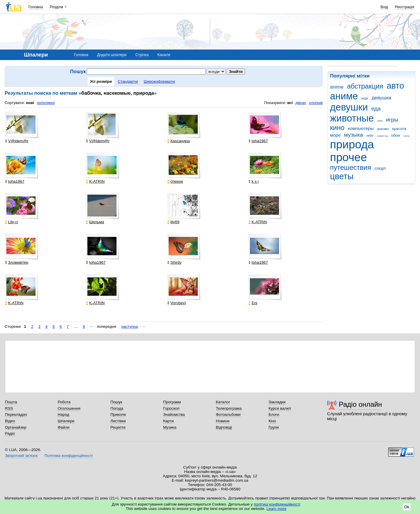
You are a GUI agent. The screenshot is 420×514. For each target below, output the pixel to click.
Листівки (118, 421)
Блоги (274, 414)
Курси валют (280, 408)
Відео (10, 421)
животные (352, 118)
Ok (407, 507)
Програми (172, 402)
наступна (129, 326)
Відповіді (224, 427)
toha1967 (258, 141)
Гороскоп (171, 408)
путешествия (351, 168)
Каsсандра (178, 141)
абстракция (365, 86)
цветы (342, 176)
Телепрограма (229, 408)
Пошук (116, 402)
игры (392, 120)
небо (370, 135)
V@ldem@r (17, 141)
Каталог (223, 402)
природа (352, 144)
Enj (253, 303)
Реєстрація (405, 7)
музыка (353, 135)
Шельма (95, 222)
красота (399, 129)
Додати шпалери (112, 55)
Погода (117, 408)
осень (407, 136)
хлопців (316, 103)
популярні (46, 103)
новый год (382, 136)
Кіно (272, 421)
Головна (36, 7)
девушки (349, 107)
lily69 (173, 222)
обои (396, 135)
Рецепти (118, 427)
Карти (168, 421)
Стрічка (142, 55)
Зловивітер (17, 262)
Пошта (11, 402)
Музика (170, 427)
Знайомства (174, 414)
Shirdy (174, 262)
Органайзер (16, 427)
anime (337, 87)
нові (30, 103)
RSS (9, 408)
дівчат (301, 103)
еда (376, 109)
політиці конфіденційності (277, 504)
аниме (344, 96)
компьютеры (361, 128)
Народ (63, 414)
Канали (164, 55)
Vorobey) (177, 303)
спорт (380, 168)
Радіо (10, 433)
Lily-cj (12, 222)
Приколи (118, 414)
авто (396, 86)
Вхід (384, 7)
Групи (274, 427)
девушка (382, 98)
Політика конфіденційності (69, 456)
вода (365, 98)
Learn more (277, 509)
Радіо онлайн (360, 404)
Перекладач (16, 414)
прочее (348, 157)
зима (380, 121)
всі (290, 103)
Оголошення (69, 408)
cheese (175, 181)
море (335, 135)
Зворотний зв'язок (21, 456)
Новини (223, 421)
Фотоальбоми (228, 414)
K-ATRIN (95, 181)
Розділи (57, 7)
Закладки (277, 402)
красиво (383, 129)
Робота (64, 402)
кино (337, 128)
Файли (64, 427)
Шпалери (66, 421)
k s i (254, 181)
